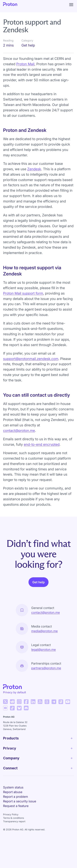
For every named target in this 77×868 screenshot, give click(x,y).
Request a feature (16, 806)
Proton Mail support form (23, 293)
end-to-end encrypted (42, 445)
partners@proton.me (46, 668)
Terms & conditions (14, 818)
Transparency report (14, 821)
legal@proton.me (43, 650)
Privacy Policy (11, 814)
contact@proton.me (19, 431)
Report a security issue (20, 801)
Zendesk (34, 169)
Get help (38, 582)
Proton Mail (25, 64)
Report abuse (13, 792)
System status (13, 787)
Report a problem (15, 797)
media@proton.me (44, 631)
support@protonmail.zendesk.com (31, 359)
